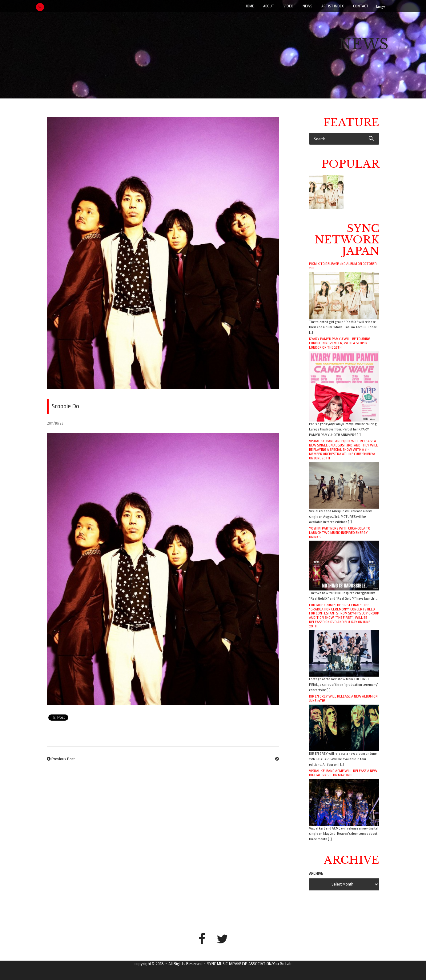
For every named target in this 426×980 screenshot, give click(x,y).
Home (249, 6)
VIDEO (288, 6)
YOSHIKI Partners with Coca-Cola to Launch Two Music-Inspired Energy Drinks (340, 533)
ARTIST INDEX (333, 6)
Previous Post (63, 759)
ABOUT (269, 6)
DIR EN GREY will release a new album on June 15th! (343, 698)
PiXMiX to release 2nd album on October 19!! (343, 266)
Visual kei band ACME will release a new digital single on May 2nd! (343, 773)
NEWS (307, 6)
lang (381, 7)
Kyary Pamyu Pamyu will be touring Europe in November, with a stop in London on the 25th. (340, 343)
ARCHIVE (316, 873)
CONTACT (361, 6)
